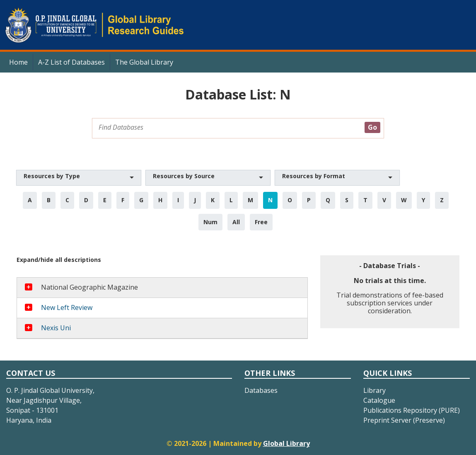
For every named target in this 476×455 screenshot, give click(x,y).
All (236, 222)
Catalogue (379, 400)
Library (375, 390)
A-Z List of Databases (71, 62)
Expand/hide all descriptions (59, 260)
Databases (261, 390)
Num (210, 222)
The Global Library (144, 62)
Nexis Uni (56, 328)
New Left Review (67, 307)
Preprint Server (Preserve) (404, 420)
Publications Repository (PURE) (412, 410)
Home (18, 62)
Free (261, 222)
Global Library (286, 443)
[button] (79, 178)
